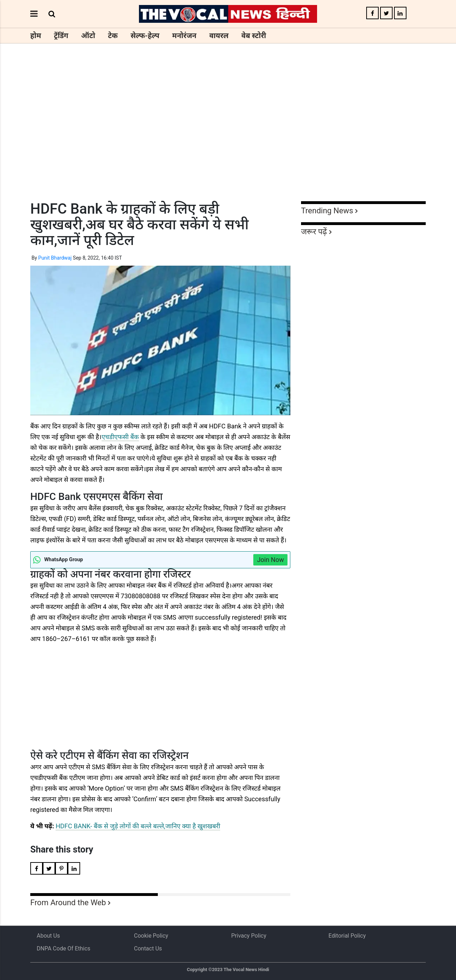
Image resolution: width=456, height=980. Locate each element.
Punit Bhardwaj (55, 258)
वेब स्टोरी (254, 36)
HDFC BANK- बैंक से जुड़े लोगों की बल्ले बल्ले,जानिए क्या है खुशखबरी (138, 826)
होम (36, 36)
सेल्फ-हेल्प (145, 36)
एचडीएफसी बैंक (120, 437)
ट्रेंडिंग (61, 36)
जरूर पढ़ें (314, 232)
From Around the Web (68, 903)
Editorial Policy (347, 936)
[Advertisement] (228, 135)
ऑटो (88, 36)
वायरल (219, 36)
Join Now (270, 560)
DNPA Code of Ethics (64, 948)
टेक (113, 36)
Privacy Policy (249, 936)
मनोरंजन (184, 36)
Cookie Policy (151, 936)
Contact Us (148, 948)
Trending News (327, 211)
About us (48, 936)
